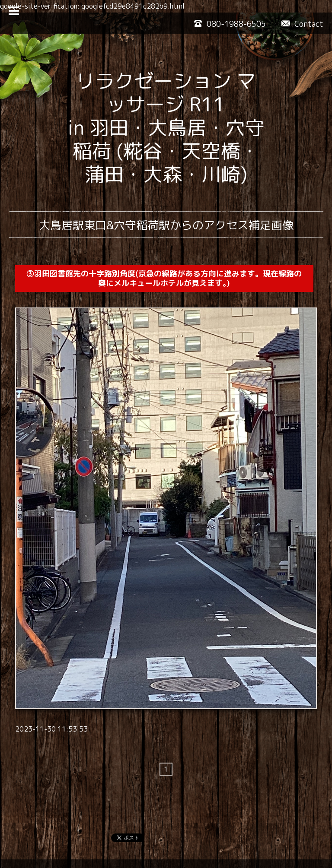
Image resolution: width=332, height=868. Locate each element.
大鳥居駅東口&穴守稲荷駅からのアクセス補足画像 (166, 225)
